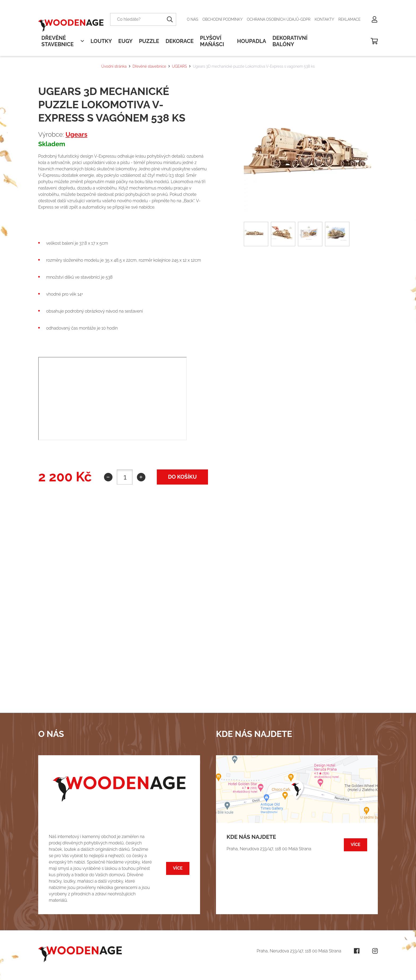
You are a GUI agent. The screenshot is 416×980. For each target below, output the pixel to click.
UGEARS (179, 66)
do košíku (182, 477)
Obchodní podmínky (223, 19)
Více (178, 868)
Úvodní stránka (114, 66)
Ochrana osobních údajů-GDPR (279, 19)
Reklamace (349, 19)
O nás (192, 19)
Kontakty (324, 19)
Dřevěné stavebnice (149, 66)
